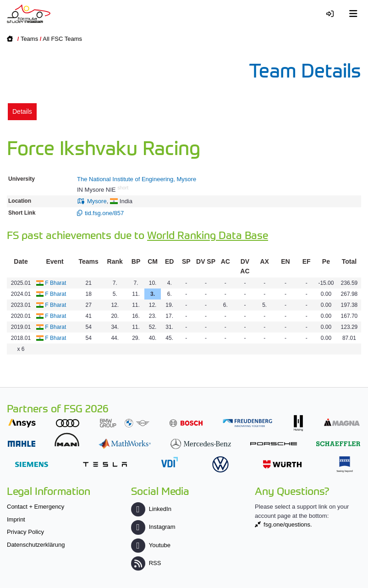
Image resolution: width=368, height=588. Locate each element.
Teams (29, 39)
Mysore (97, 201)
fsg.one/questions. (288, 524)
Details (22, 111)
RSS (146, 563)
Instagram (153, 527)
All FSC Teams (62, 39)
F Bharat (55, 283)
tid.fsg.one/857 (104, 213)
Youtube (151, 545)
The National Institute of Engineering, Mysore (137, 179)
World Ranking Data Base (208, 235)
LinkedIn (151, 509)
